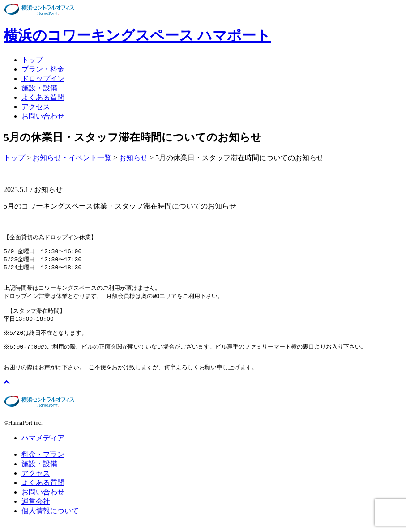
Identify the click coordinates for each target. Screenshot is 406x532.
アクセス (36, 107)
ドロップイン (43, 79)
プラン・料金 (43, 69)
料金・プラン (43, 463)
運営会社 (36, 510)
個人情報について (50, 520)
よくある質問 (43, 97)
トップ (32, 60)
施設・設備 (39, 88)
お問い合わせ (43, 116)
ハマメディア (43, 447)
